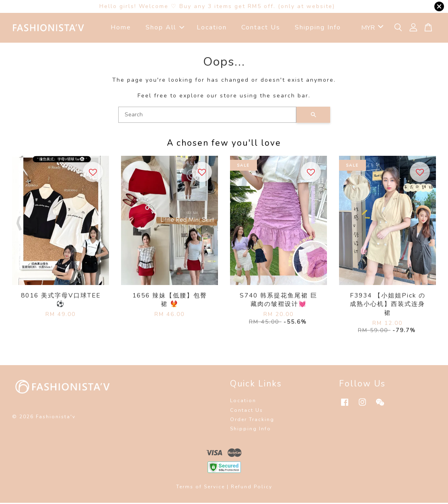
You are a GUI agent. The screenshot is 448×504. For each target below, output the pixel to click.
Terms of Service (200, 488)
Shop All (165, 28)
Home (121, 28)
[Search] (207, 116)
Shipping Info (318, 28)
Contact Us (261, 28)
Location (212, 28)
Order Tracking (252, 421)
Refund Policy (252, 488)
